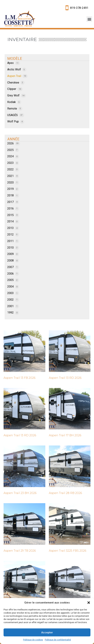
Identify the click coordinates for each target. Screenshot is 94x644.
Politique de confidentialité (58, 640)
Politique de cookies (33, 640)
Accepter (47, 632)
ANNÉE (13, 139)
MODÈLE (15, 59)
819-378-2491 (79, 8)
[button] (89, 603)
